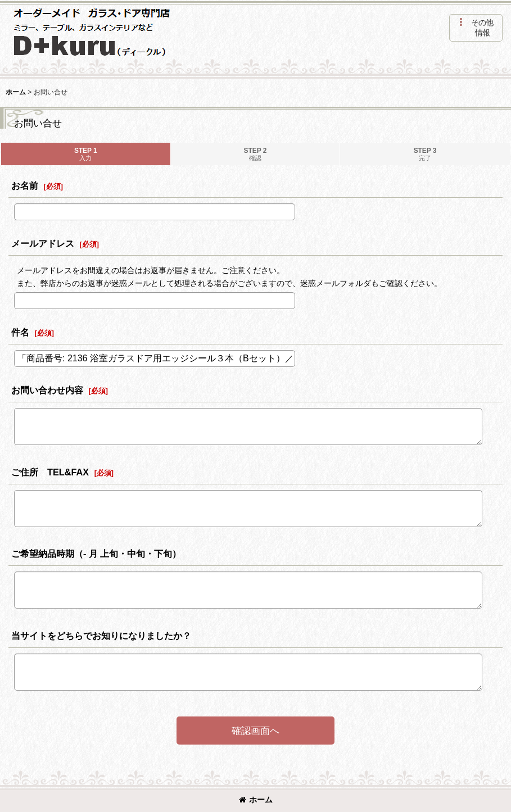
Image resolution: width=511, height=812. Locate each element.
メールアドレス (43, 243)
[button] (476, 28)
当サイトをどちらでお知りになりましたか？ (101, 636)
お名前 (25, 185)
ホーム (256, 800)
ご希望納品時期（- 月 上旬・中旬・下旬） (96, 554)
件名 (20, 332)
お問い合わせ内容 (47, 390)
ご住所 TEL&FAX (50, 472)
